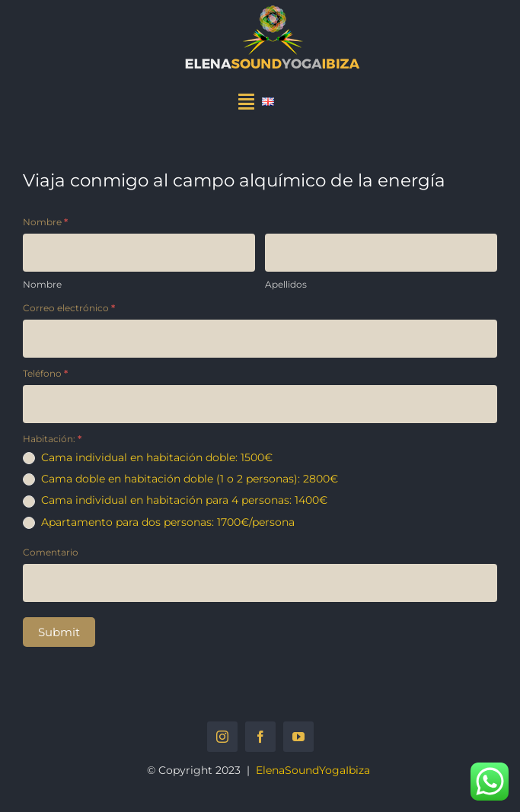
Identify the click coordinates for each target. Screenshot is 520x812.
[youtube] (298, 737)
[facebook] (260, 737)
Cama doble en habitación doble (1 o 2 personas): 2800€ (180, 479)
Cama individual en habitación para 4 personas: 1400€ (175, 500)
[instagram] (222, 737)
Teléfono (45, 373)
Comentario (51, 552)
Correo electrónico (69, 308)
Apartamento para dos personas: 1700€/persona (159, 522)
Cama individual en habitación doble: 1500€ (148, 457)
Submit (59, 632)
